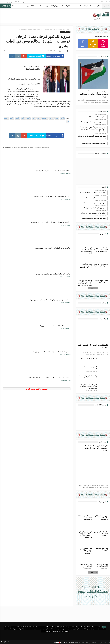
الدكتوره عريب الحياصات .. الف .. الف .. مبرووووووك (60, 202)
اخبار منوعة (102, 629)
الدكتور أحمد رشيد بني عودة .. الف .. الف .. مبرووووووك (37, 232)
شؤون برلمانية (15, 627)
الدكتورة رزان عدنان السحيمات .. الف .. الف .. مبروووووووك (14, 172)
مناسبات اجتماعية (36, 629)
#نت (67, 122)
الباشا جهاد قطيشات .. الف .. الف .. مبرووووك (61, 232)
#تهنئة (39, 118)
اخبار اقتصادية (73, 627)
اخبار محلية (97, 627)
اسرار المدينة (37, 627)
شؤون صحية (65, 631)
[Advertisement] (93, 171)
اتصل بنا (3, 2)
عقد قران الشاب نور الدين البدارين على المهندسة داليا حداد (38, 173)
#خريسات (45, 118)
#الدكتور (63, 118)
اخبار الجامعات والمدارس (50, 629)
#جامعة (23, 118)
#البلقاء (17, 118)
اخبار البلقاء (90, 627)
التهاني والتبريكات (61, 29)
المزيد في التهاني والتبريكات (42, 147)
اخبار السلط (82, 627)
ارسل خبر (10, 2)
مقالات (53, 627)
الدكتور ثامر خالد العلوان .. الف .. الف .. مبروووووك (37, 202)
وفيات (58, 627)
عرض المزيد (93, 288)
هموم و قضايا (71, 629)
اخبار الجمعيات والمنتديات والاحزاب (14, 629)
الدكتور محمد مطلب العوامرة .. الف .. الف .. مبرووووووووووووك (14, 233)
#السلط (6, 118)
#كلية (34, 118)
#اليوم (12, 118)
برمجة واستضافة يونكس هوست (66, 643)
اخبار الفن (79, 629)
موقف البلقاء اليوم (47, 631)
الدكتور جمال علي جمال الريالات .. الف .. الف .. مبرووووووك (16, 203)
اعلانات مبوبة (45, 627)
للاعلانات (16, 2)
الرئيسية (69, 29)
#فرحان (51, 118)
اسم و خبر (27, 629)
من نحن (23, 2)
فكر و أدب (95, 629)
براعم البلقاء (87, 629)
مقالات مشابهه (7, 147)
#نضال (57, 118)
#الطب (29, 118)
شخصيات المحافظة (26, 627)
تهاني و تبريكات (62, 629)
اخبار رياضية (64, 627)
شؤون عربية (56, 631)
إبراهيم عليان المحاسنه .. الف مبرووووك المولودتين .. (61, 172)
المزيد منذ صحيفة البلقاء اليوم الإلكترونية (23, 147)
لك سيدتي (7, 627)
